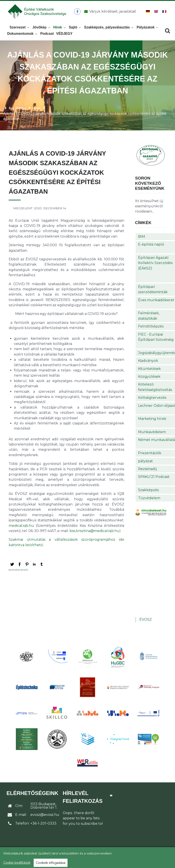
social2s (24, 572)
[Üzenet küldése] (110, 13)
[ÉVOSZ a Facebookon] (78, 13)
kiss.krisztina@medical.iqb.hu (94, 533)
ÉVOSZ (146, 622)
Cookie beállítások (17, 863)
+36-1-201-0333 (43, 826)
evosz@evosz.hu (45, 817)
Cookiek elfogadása (51, 863)
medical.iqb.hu (21, 528)
